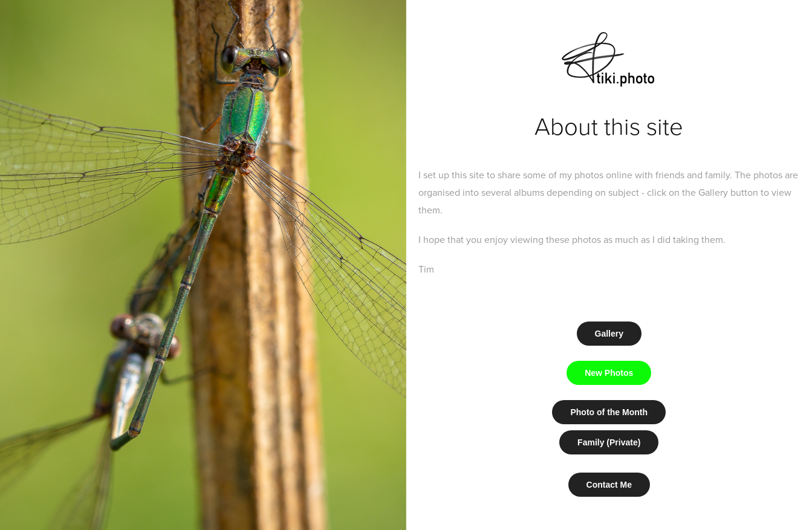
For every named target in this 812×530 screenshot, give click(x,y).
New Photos (609, 373)
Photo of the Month (609, 412)
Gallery (609, 334)
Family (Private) (609, 442)
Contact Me (609, 485)
